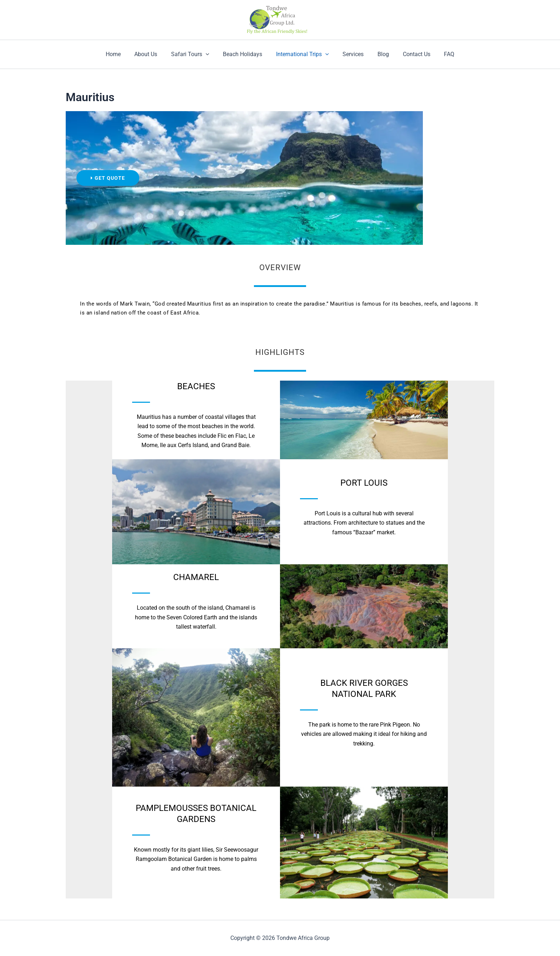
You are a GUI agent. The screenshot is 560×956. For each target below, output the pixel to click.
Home (122, 54)
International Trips (302, 54)
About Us (153, 54)
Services (351, 54)
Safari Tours (195, 54)
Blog (379, 54)
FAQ (440, 54)
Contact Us (409, 54)
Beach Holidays (245, 54)
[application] (210, 54)
